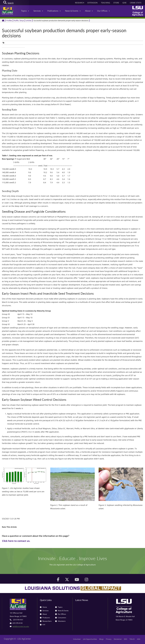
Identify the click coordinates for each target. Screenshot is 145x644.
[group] (4, 43)
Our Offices (103, 11)
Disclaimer (118, 639)
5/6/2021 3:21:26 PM (11, 519)
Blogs (101, 639)
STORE (116, 3)
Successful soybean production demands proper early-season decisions (61, 20)
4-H (43, 625)
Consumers (61, 618)
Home (43, 607)
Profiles (9, 20)
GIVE (124, 3)
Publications (54, 11)
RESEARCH (80, 3)
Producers (45, 618)
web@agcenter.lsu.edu (21, 626)
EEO (126, 639)
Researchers (46, 621)
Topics (25, 11)
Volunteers (60, 621)
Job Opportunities (90, 639)
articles (29, 20)
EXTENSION (93, 3)
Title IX (132, 639)
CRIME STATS (136, 3)
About (89, 11)
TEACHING (105, 3)
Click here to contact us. (16, 541)
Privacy (109, 639)
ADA (139, 639)
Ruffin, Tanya (19, 20)
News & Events (73, 11)
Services (38, 11)
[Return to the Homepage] (3, 21)
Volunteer (77, 639)
